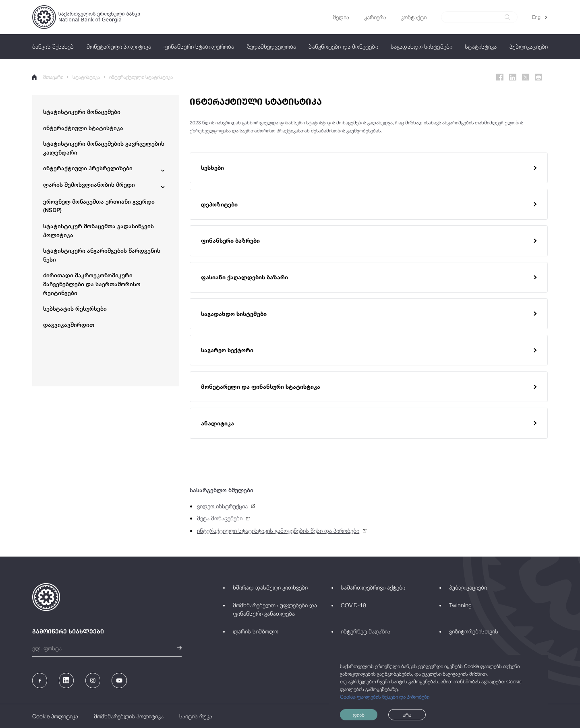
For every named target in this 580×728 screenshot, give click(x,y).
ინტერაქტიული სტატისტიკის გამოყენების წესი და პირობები (278, 531)
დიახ (359, 715)
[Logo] (86, 17)
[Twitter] (526, 77)
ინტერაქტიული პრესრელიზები (88, 168)
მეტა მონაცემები (220, 518)
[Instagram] (93, 680)
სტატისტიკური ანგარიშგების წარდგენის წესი (102, 255)
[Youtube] (119, 680)
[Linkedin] (513, 77)
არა (407, 715)
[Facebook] (500, 77)
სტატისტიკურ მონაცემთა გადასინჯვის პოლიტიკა (98, 230)
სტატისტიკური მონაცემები (82, 112)
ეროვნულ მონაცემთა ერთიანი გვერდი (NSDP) (99, 206)
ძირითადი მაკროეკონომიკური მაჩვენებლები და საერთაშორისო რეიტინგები (92, 284)
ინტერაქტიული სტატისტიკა (141, 77)
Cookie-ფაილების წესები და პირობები (385, 697)
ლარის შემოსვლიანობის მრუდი (89, 185)
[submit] (507, 17)
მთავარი (48, 77)
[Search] (475, 17)
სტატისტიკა (86, 77)
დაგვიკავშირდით (69, 325)
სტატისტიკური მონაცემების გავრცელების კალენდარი (104, 148)
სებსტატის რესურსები (75, 308)
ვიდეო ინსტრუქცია (222, 506)
